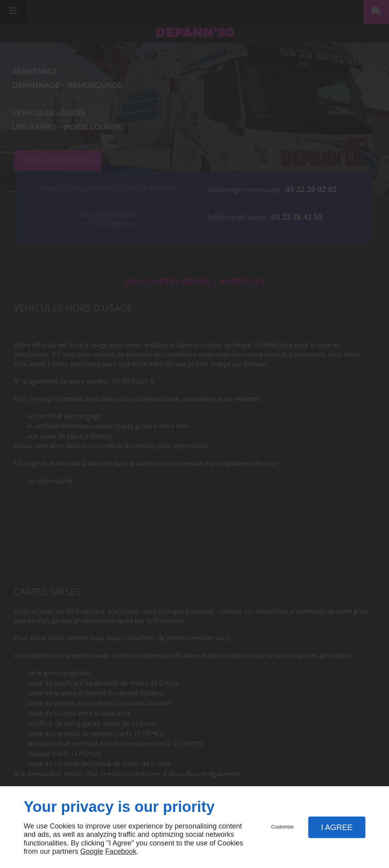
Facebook (121, 851)
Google (92, 851)
